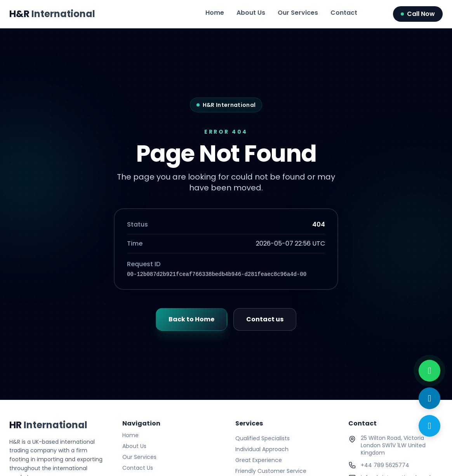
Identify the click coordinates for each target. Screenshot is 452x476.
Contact (344, 13)
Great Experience (259, 460)
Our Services (298, 13)
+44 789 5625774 (385, 465)
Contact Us (138, 468)
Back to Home (191, 319)
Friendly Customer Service (271, 471)
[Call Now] (429, 426)
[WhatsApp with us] (429, 371)
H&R (52, 14)
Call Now (418, 14)
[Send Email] (429, 398)
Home (215, 13)
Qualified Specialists (263, 438)
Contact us (265, 319)
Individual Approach (262, 449)
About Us (251, 13)
